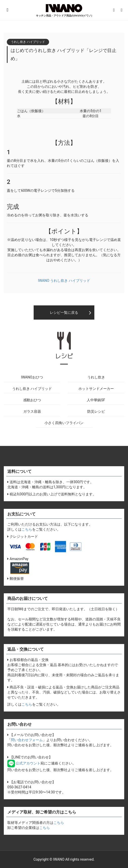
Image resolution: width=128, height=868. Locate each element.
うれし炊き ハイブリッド (32, 389)
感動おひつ (32, 400)
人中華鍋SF (96, 400)
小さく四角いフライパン (64, 423)
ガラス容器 (32, 411)
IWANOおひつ (32, 377)
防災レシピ (96, 411)
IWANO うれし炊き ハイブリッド (64, 281)
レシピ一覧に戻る (64, 313)
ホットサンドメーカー (96, 389)
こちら (27, 529)
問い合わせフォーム (27, 740)
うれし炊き (96, 377)
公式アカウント (24, 763)
